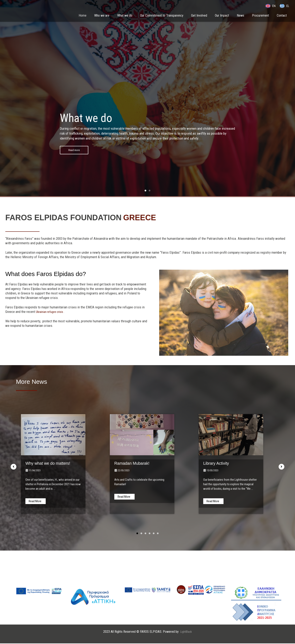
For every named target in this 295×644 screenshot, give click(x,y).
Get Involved (199, 16)
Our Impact (222, 16)
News (241, 16)
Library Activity (219, 463)
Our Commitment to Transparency (162, 16)
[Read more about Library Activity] (213, 502)
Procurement (260, 16)
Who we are (102, 16)
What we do (125, 16)
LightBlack (186, 632)
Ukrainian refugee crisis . (53, 312)
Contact (282, 16)
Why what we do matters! (53, 463)
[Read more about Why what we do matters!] (36, 502)
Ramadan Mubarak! (136, 463)
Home (83, 16)
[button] (145, 191)
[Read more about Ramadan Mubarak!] (124, 497)
